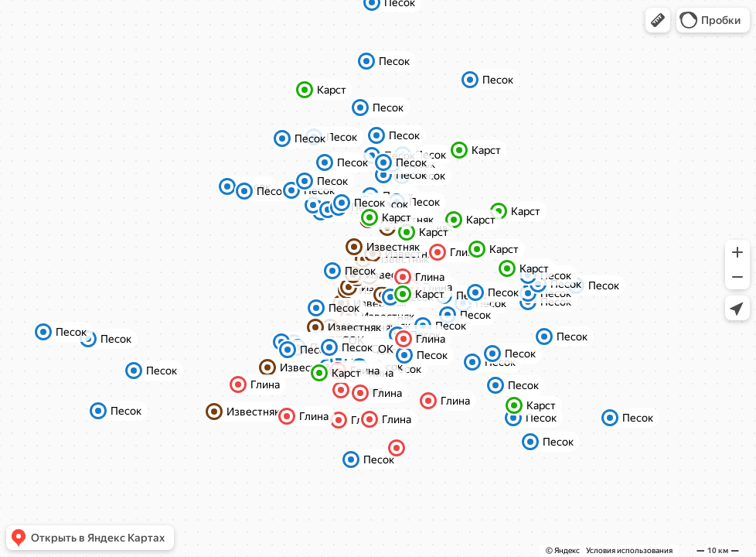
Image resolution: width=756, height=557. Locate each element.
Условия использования (629, 550)
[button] (658, 20)
